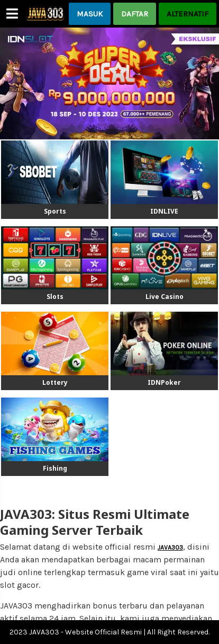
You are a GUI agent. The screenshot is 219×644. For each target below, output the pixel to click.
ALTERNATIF (188, 14)
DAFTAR (135, 14)
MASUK (90, 14)
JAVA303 (170, 548)
